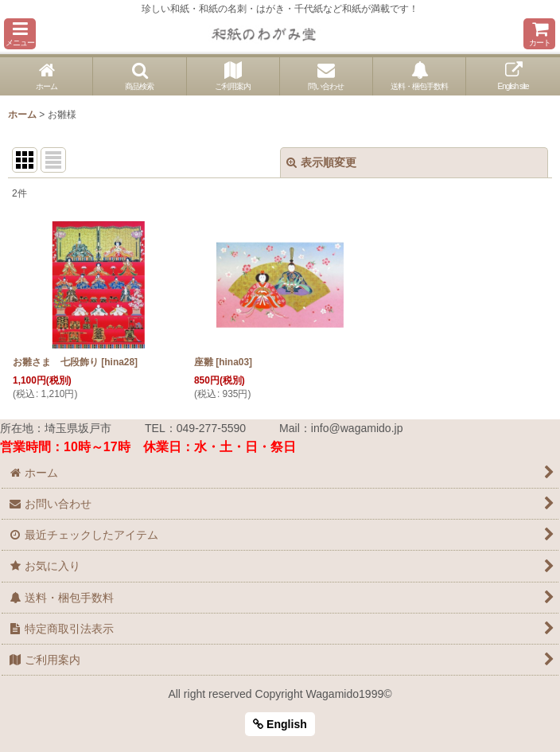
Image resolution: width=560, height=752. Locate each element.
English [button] (280, 724)
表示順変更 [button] (321, 162)
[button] (20, 34)
